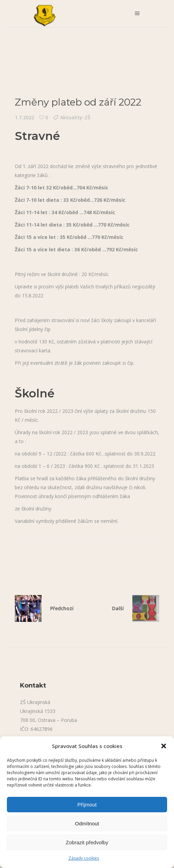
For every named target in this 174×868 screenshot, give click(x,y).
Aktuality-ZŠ (75, 117)
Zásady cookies (84, 858)
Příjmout (87, 805)
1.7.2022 (24, 117)
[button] (164, 746)
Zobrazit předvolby (87, 842)
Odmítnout (87, 823)
